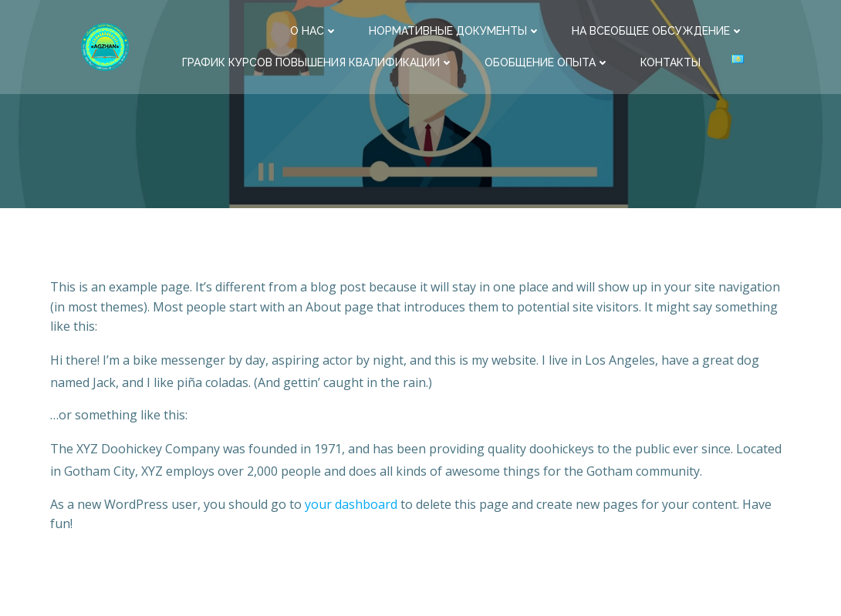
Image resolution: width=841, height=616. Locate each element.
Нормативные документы (455, 31)
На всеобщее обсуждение (658, 31)
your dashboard (351, 504)
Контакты (670, 62)
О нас (314, 31)
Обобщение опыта (547, 62)
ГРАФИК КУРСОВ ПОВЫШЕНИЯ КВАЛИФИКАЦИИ (318, 62)
